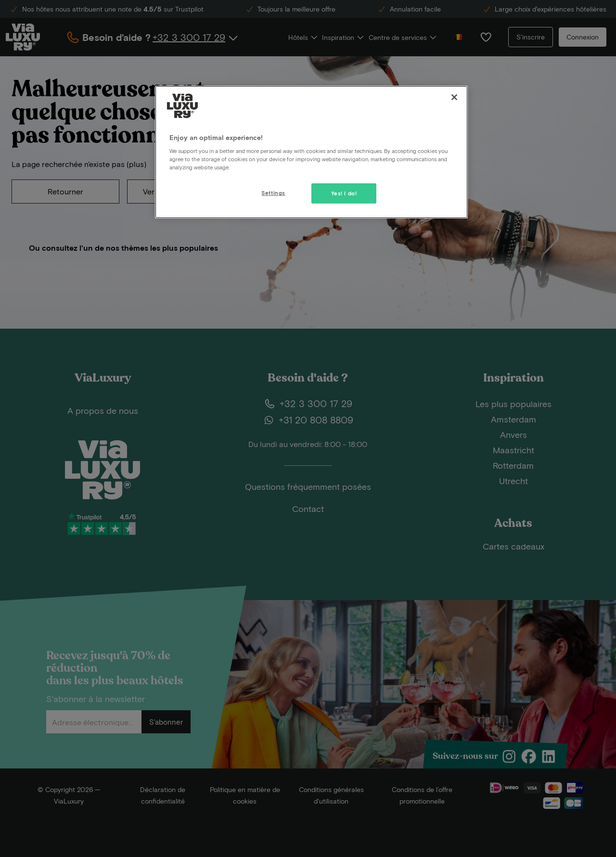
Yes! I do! (344, 193)
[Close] (454, 97)
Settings (273, 193)
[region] (311, 152)
